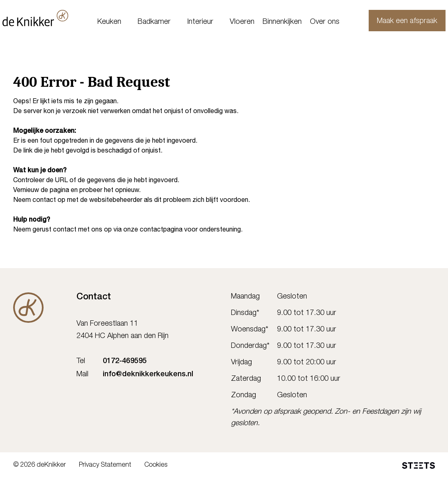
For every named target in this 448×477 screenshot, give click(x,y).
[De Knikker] (28, 308)
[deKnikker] (46, 18)
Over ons (325, 22)
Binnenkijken (282, 22)
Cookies (156, 465)
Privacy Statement (105, 465)
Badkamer (154, 22)
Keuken (109, 22)
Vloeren (242, 22)
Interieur (200, 22)
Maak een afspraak (396, 21)
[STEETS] (418, 465)
